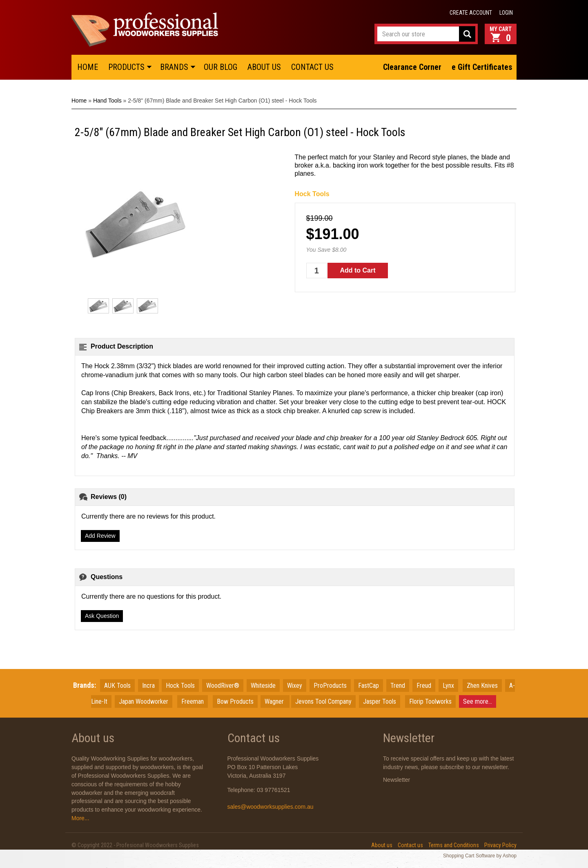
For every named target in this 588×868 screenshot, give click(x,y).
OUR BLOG (220, 67)
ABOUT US (264, 67)
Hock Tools (312, 194)
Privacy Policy (500, 845)
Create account (471, 13)
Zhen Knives (482, 686)
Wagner (275, 701)
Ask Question (102, 616)
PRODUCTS (126, 67)
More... (80, 818)
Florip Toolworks (430, 701)
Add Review (100, 536)
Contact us (410, 845)
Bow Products (235, 701)
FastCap (369, 686)
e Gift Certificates (482, 67)
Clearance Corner (412, 67)
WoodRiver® (223, 686)
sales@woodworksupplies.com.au (271, 807)
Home (79, 101)
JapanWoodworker (144, 701)
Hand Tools (107, 101)
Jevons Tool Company (323, 701)
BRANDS (174, 67)
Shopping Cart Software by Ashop (480, 856)
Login (506, 13)
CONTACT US (312, 67)
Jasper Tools (380, 701)
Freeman (193, 701)
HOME (88, 67)
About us (382, 845)
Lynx (448, 686)
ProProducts (330, 686)
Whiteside (263, 686)
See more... (478, 701)
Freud (424, 686)
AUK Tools (117, 686)
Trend (398, 686)
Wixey (295, 686)
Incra (148, 686)
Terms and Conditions (454, 845)
